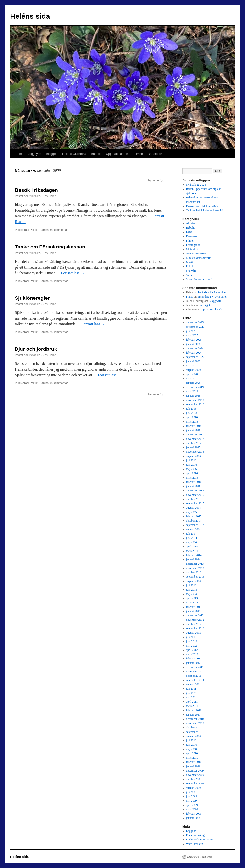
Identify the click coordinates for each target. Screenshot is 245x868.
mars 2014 (192, 551)
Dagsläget (204, 305)
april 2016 (192, 473)
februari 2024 (194, 353)
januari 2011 (193, 715)
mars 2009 (192, 809)
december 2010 (195, 719)
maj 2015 (192, 512)
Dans (189, 232)
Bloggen (52, 154)
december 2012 (195, 615)
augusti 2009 (194, 788)
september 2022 (195, 357)
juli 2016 (191, 460)
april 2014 (192, 547)
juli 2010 (191, 740)
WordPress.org (195, 844)
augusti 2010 (194, 736)
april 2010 (192, 753)
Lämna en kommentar (54, 230)
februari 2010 (194, 762)
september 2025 (195, 327)
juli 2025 (191, 331)
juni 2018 (192, 413)
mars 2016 (192, 478)
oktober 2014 (194, 521)
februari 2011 (194, 710)
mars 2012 (192, 654)
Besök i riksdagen (36, 190)
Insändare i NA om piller (212, 292)
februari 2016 (194, 482)
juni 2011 (192, 693)
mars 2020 (192, 378)
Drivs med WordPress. (200, 857)
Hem (19, 154)
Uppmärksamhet (117, 154)
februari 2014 (194, 555)
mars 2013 (192, 603)
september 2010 (195, 732)
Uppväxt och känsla (211, 310)
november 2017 (195, 439)
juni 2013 (192, 590)
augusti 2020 (194, 370)
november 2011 (195, 671)
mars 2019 (192, 391)
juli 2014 (191, 534)
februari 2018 (194, 426)
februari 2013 (194, 607)
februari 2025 (194, 340)
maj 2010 (192, 749)
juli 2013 (191, 585)
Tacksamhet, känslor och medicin (205, 210)
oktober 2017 (194, 443)
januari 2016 (193, 486)
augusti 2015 (194, 508)
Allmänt (191, 223)
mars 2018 (192, 422)
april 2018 (192, 417)
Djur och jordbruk (36, 349)
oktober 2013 (194, 572)
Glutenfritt (192, 249)
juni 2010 (192, 745)
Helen (52, 196)
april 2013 (192, 598)
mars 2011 (192, 706)
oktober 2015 (194, 499)
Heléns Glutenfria (74, 154)
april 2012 (192, 650)
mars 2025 (192, 335)
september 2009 (195, 783)
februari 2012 (194, 659)
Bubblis (96, 154)
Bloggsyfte (34, 154)
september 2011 (195, 680)
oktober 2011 (194, 676)
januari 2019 (193, 396)
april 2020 (192, 374)
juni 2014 (192, 538)
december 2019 (195, 387)
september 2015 (195, 503)
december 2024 (195, 348)
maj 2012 (192, 646)
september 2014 (195, 525)
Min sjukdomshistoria (199, 258)
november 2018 (195, 400)
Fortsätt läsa (73, 273)
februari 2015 (194, 516)
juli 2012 (191, 637)
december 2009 (195, 771)
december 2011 (195, 667)
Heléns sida (30, 16)
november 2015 (195, 495)
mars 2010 (192, 758)
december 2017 (195, 434)
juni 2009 (192, 796)
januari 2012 (193, 663)
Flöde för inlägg (195, 835)
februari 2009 (194, 814)
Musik (190, 262)
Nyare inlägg (158, 180)
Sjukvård (191, 271)
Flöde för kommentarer (199, 840)
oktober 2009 (194, 779)
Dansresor (155, 154)
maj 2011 (192, 697)
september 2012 (195, 628)
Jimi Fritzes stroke (197, 254)
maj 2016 (192, 469)
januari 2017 (193, 447)
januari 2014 (193, 559)
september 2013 (195, 577)
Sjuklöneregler (32, 298)
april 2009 (192, 805)
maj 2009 (192, 801)
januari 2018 (193, 430)
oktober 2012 (194, 624)
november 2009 (195, 775)
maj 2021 (192, 366)
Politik (34, 230)
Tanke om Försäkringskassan (50, 247)
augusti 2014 (194, 529)
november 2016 (195, 452)
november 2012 (195, 620)
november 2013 (195, 568)
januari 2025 (193, 344)
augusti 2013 (194, 581)
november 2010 (195, 723)
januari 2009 (193, 818)
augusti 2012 (194, 633)
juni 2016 (192, 465)
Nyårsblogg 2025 (196, 185)
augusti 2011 (193, 684)
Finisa (190, 297)
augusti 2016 (194, 456)
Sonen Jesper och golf (199, 279)
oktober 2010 (194, 727)
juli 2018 (191, 409)
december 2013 (195, 564)
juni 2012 (192, 641)
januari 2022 (193, 361)
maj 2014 (192, 542)
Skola (189, 275)
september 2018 (195, 404)
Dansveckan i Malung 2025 (202, 206)
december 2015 (195, 490)
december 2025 (195, 322)
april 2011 (192, 702)
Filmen (138, 154)
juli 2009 (191, 792)
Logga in (191, 831)
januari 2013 (193, 611)
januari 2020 (193, 383)
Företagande (193, 245)
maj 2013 (192, 594)
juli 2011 (191, 689)
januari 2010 (193, 766)
